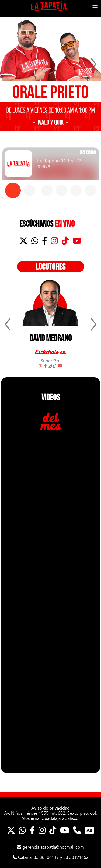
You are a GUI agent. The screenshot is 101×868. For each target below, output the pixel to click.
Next (94, 65)
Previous (7, 65)
